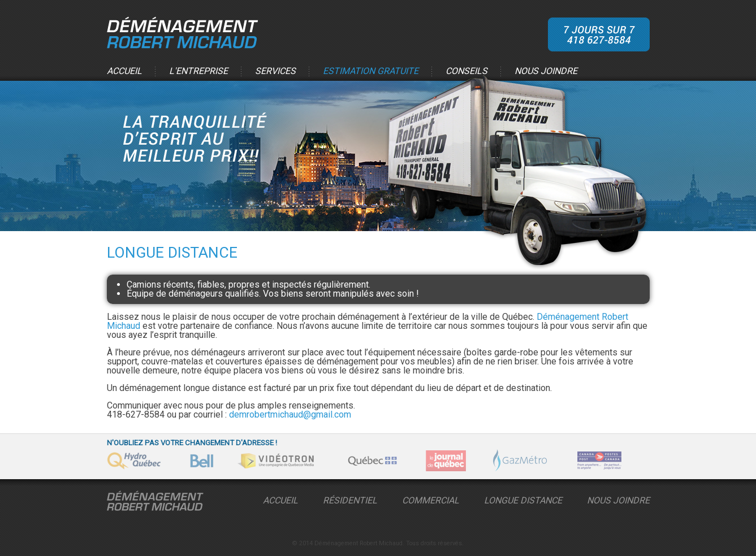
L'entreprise (198, 71)
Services (275, 71)
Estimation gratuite (371, 71)
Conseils (466, 71)
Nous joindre (546, 71)
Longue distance (523, 500)
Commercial (431, 500)
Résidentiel (350, 500)
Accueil (124, 71)
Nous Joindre (618, 500)
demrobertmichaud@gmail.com (290, 414)
